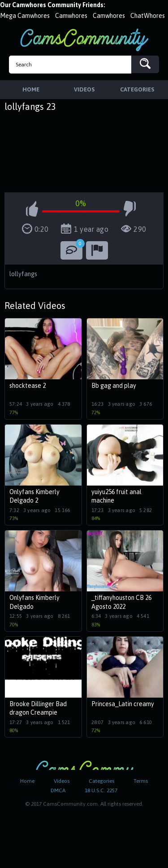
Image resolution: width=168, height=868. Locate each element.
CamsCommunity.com (84, 40)
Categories (101, 781)
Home (27, 781)
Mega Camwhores (25, 16)
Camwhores (71, 16)
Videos (62, 781)
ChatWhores (148, 16)
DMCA (58, 790)
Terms (141, 781)
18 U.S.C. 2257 (101, 790)
